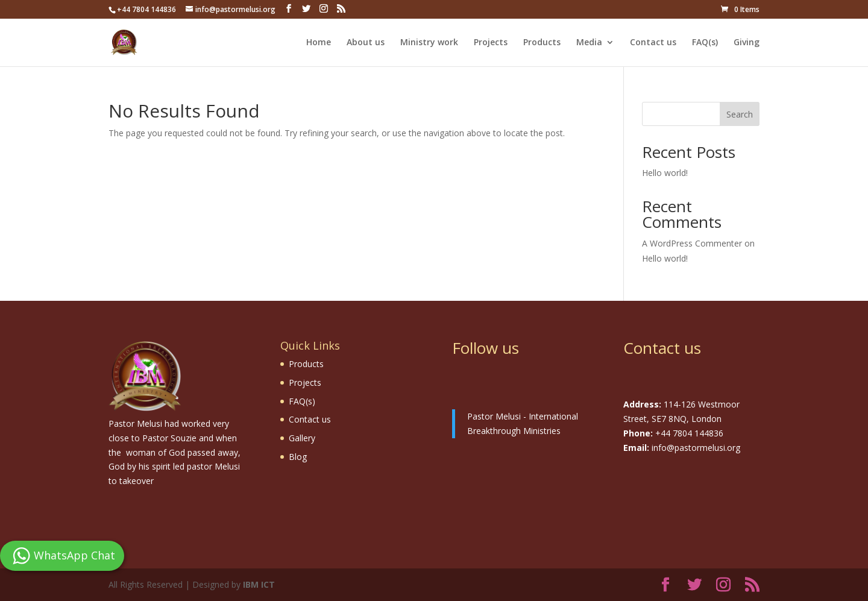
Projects (491, 43)
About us (366, 43)
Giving (747, 43)
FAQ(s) (705, 43)
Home (319, 43)
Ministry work (429, 43)
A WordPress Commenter (692, 243)
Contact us (653, 43)
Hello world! (665, 173)
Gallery (302, 438)
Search (740, 114)
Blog (298, 457)
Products (542, 43)
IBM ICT (259, 584)
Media (589, 43)
